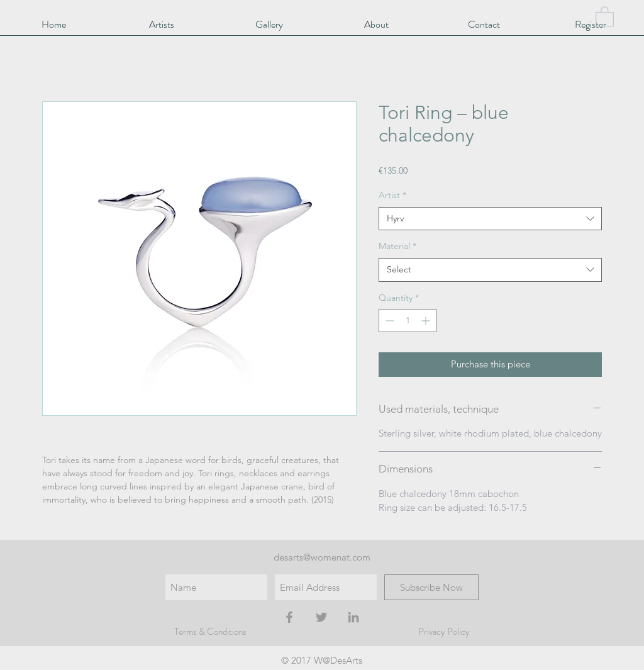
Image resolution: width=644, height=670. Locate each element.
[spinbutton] (408, 321)
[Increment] (427, 321)
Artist (392, 195)
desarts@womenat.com (322, 557)
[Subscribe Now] (431, 587)
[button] (605, 16)
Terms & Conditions (210, 632)
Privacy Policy (444, 632)
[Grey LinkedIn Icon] (353, 617)
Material (397, 246)
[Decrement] (388, 321)
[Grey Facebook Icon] (289, 617)
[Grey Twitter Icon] (321, 617)
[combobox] (490, 219)
